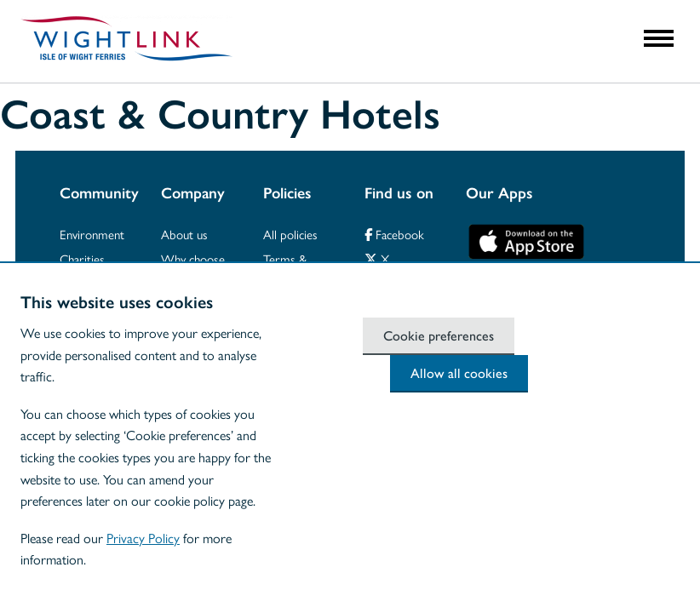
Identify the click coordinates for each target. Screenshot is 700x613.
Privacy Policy (143, 538)
